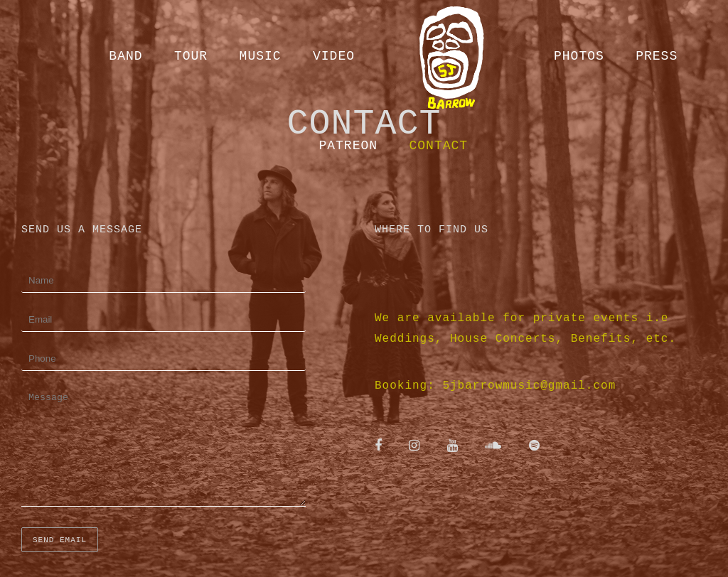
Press (657, 56)
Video (334, 56)
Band (125, 56)
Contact (439, 146)
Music (261, 56)
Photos (579, 56)
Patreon (348, 146)
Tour (191, 56)
